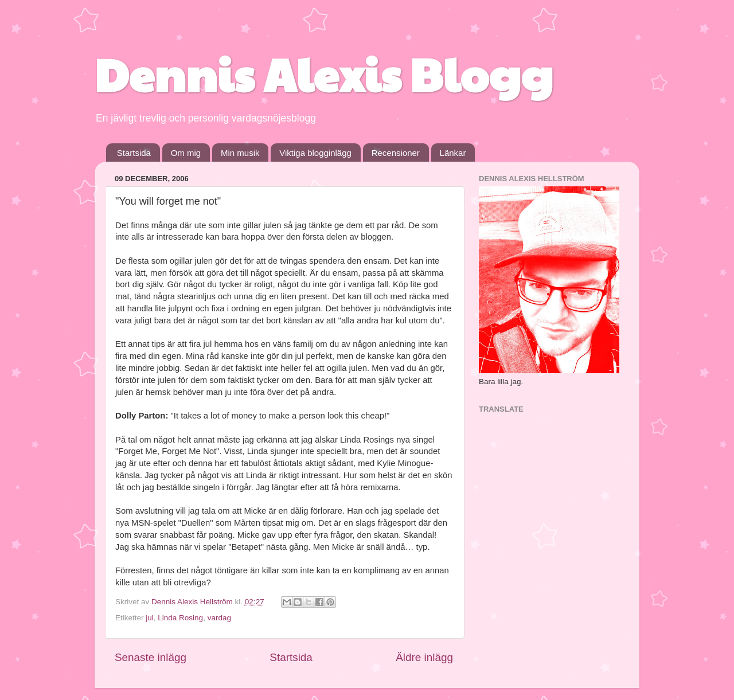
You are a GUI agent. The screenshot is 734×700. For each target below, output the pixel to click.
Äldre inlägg (424, 657)
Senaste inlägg (151, 657)
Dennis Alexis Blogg (324, 73)
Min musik (240, 153)
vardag (219, 618)
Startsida (134, 153)
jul (150, 618)
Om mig (186, 153)
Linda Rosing (180, 618)
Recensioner (396, 153)
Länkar (453, 153)
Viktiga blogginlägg (315, 153)
